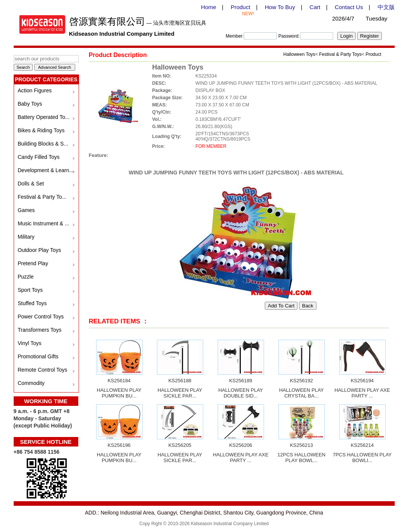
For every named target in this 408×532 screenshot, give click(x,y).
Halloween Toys (299, 54)
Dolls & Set (31, 184)
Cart (315, 7)
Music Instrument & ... (43, 223)
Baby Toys (30, 104)
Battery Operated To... (44, 117)
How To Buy (280, 7)
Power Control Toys (41, 317)
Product (240, 7)
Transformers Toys (40, 330)
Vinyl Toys (30, 343)
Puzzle (26, 277)
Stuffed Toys (32, 303)
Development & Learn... (46, 170)
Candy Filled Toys (39, 157)
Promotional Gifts (38, 356)
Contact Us (349, 7)
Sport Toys (30, 290)
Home (209, 7)
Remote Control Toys (43, 370)
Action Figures (35, 90)
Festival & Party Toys (340, 54)
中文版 (386, 7)
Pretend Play (33, 263)
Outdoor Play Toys (40, 250)
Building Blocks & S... (43, 144)
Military (26, 237)
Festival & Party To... (42, 197)
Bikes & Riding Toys (41, 130)
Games (26, 210)
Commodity (31, 383)
